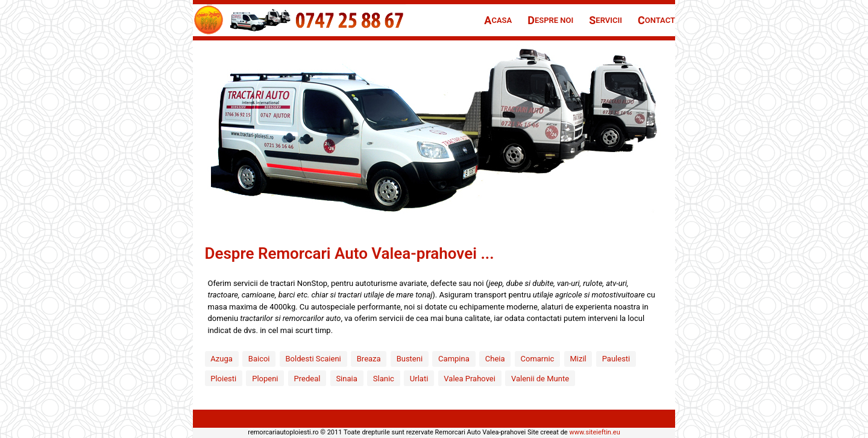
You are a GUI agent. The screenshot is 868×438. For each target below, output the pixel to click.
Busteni (410, 359)
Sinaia (346, 379)
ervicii (605, 20)
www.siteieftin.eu (594, 432)
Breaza (369, 359)
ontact (656, 20)
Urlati (419, 379)
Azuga (222, 359)
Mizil (578, 359)
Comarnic (538, 359)
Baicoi (259, 359)
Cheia (495, 359)
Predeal (307, 379)
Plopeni (265, 379)
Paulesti (616, 359)
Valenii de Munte (540, 379)
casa (498, 20)
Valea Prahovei (470, 379)
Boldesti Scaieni (313, 359)
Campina (454, 359)
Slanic (384, 379)
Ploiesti (223, 379)
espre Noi (550, 20)
